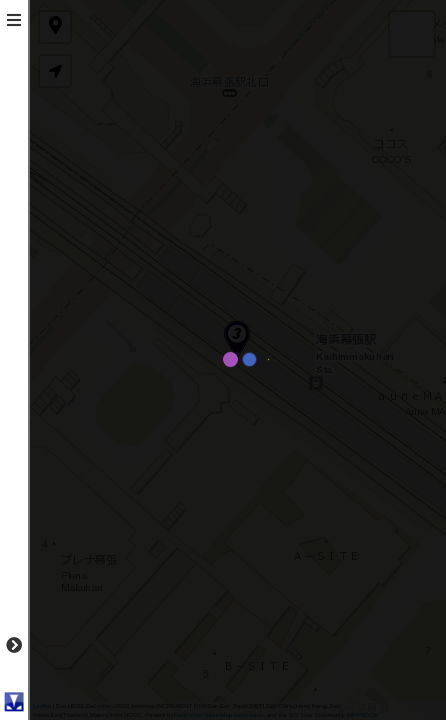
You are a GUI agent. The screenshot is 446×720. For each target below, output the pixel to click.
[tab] (14, 20)
